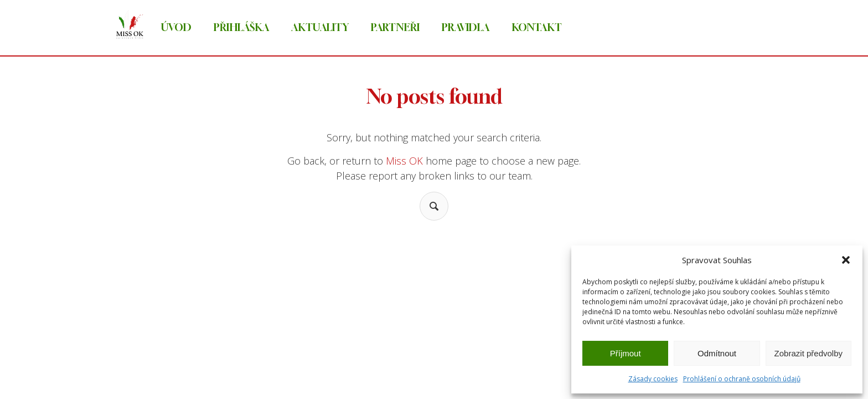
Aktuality (320, 27)
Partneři (395, 27)
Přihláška (241, 27)
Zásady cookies (653, 379)
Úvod (176, 27)
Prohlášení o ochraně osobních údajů (742, 379)
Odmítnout (717, 353)
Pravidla (466, 27)
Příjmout (626, 353)
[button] (846, 260)
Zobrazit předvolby (808, 353)
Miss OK (404, 161)
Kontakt (537, 27)
